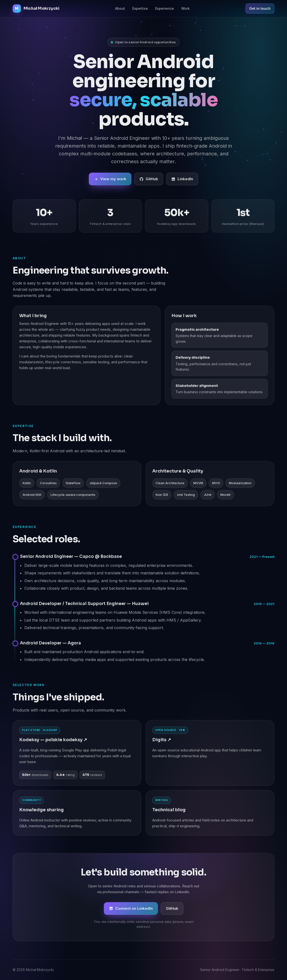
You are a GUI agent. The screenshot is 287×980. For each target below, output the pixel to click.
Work (185, 8)
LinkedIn (182, 180)
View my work (110, 180)
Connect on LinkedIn (131, 908)
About (120, 8)
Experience (165, 8)
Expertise (140, 8)
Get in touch (260, 8)
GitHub (149, 180)
